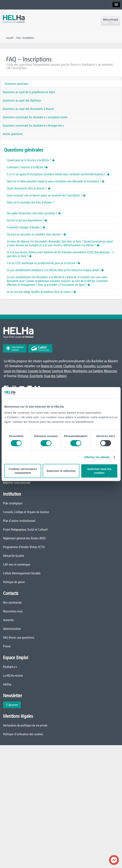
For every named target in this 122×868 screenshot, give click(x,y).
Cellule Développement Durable (22, 573)
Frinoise (23, 376)
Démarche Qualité (14, 556)
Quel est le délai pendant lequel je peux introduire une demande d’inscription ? (56, 181)
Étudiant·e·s (10, 667)
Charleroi (69, 366)
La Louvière (104, 366)
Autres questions (13, 134)
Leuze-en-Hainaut (15, 371)
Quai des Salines (55, 376)
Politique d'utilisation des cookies (23, 734)
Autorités (8, 620)
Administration (12, 629)
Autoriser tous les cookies (99, 471)
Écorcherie (36, 376)
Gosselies (89, 366)
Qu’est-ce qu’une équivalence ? (27, 220)
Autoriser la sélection (61, 471)
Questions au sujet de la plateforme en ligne (29, 92)
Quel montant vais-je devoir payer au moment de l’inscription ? (46, 195)
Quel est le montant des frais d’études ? (30, 202)
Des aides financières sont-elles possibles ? (34, 213)
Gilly (79, 366)
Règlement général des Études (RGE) (24, 538)
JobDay (7, 684)
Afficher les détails (97, 457)
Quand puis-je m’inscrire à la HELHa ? (31, 160)
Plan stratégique (13, 503)
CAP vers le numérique (17, 564)
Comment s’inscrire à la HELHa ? (27, 167)
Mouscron (111, 371)
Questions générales (17, 84)
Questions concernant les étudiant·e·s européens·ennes (35, 117)
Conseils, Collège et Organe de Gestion (26, 512)
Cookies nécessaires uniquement (23, 471)
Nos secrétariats (12, 603)
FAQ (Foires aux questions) (19, 637)
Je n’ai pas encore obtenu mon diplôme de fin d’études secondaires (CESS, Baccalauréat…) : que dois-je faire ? (61, 254)
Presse (7, 646)
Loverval (57, 371)
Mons (68, 371)
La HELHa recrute (13, 676)
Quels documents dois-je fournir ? (29, 188)
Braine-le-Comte (51, 366)
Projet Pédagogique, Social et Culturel (25, 529)
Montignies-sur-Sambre (88, 371)
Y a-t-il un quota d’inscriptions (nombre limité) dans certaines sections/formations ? (58, 174)
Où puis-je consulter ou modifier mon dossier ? (37, 234)
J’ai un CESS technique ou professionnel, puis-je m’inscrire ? (44, 263)
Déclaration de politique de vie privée (25, 725)
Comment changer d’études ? (26, 227)
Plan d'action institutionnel (19, 521)
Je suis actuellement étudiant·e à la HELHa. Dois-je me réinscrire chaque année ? (55, 270)
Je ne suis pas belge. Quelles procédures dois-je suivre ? (42, 292)
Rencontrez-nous (13, 611)
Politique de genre (14, 582)
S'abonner (12, 705)
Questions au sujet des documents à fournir (28, 109)
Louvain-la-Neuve (39, 371)
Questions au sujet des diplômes (22, 100)
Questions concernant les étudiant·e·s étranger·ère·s (33, 126)
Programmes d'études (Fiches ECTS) (24, 547)
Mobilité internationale (17, 483)
